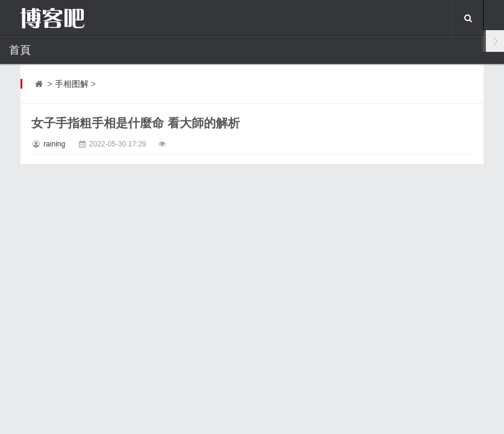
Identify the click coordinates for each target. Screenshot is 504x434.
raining (54, 144)
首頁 (20, 50)
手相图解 (72, 84)
